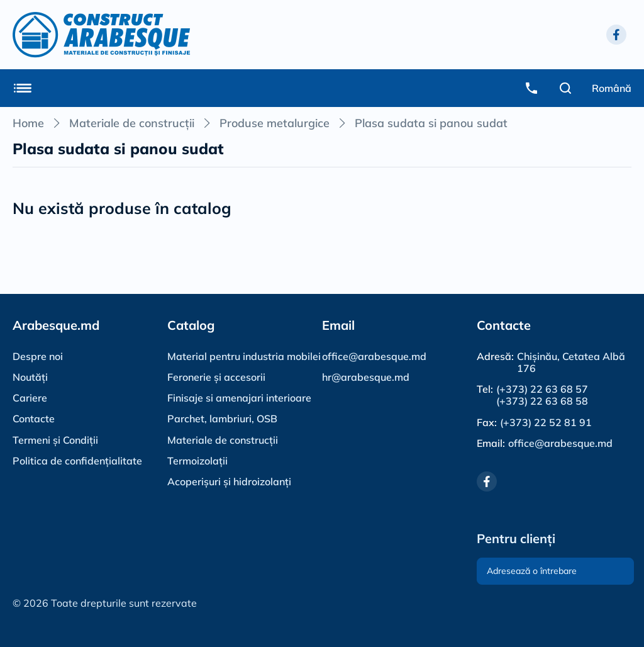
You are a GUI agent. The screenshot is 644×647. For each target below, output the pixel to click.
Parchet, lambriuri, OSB (222, 419)
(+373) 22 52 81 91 (546, 423)
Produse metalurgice (275, 123)
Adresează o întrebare (532, 571)
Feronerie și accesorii (216, 377)
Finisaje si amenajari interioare (239, 398)
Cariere (30, 398)
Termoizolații (197, 461)
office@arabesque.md (374, 356)
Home (28, 123)
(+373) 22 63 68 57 (542, 389)
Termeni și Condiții (55, 440)
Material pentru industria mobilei (244, 356)
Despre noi (38, 356)
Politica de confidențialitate (77, 461)
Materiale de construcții (132, 123)
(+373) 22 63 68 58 (542, 401)
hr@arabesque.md (366, 377)
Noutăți (30, 377)
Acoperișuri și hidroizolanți (229, 481)
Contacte (34, 419)
